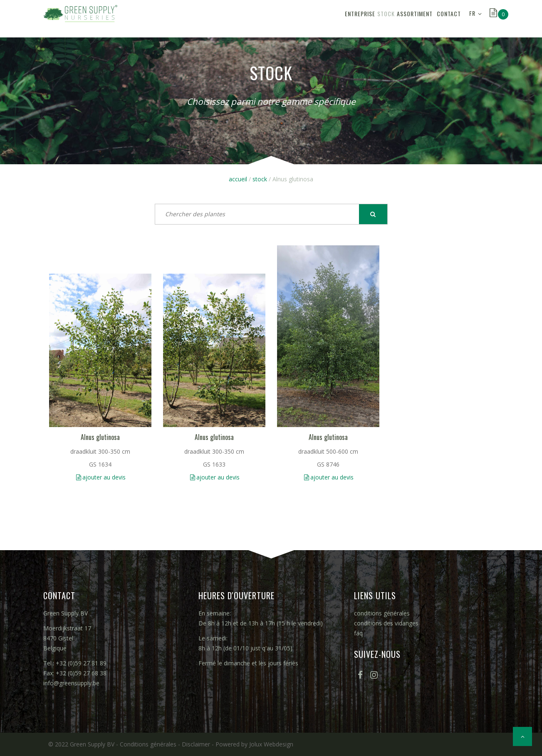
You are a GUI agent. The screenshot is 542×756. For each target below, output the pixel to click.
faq (358, 633)
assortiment (387, 19)
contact (443, 19)
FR (472, 19)
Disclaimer (196, 744)
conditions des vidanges (386, 623)
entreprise (310, 19)
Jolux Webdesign (271, 744)
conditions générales (382, 613)
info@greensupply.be (71, 683)
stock (347, 19)
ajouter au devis (104, 477)
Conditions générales (148, 744)
